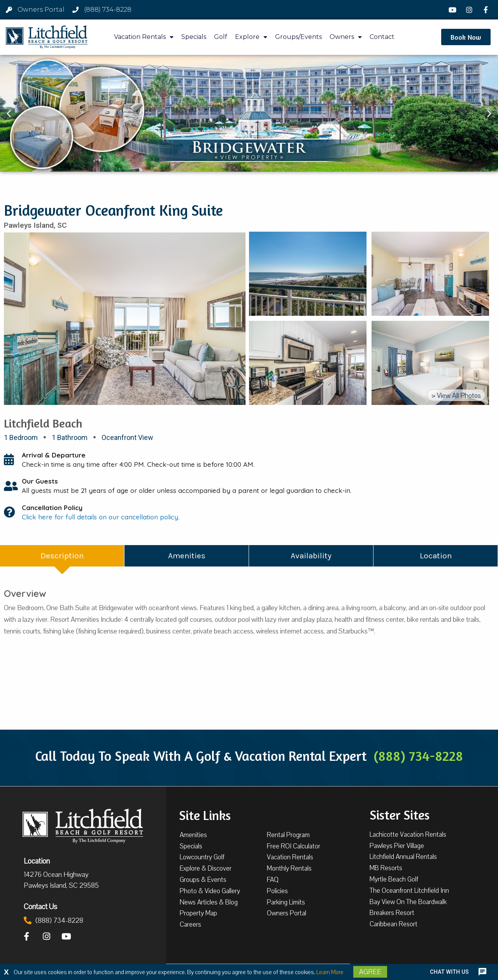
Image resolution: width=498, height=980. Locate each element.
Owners (346, 37)
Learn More (330, 972)
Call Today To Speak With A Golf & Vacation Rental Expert (249, 756)
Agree (370, 972)
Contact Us (40, 906)
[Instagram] (470, 10)
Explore (251, 37)
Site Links (205, 815)
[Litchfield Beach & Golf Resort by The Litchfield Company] (47, 37)
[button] (466, 37)
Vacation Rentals (144, 37)
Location (37, 861)
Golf (221, 37)
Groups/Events (298, 37)
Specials (194, 37)
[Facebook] (487, 10)
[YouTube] (454, 10)
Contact (382, 37)
